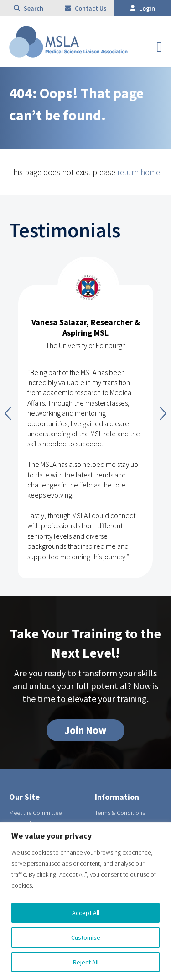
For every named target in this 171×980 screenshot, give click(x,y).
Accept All (86, 913)
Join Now (85, 730)
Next (163, 413)
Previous (8, 413)
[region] (85, 901)
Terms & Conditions (120, 813)
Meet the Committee (35, 813)
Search (28, 8)
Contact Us (86, 8)
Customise (86, 937)
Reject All (86, 962)
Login (142, 8)
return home (139, 172)
